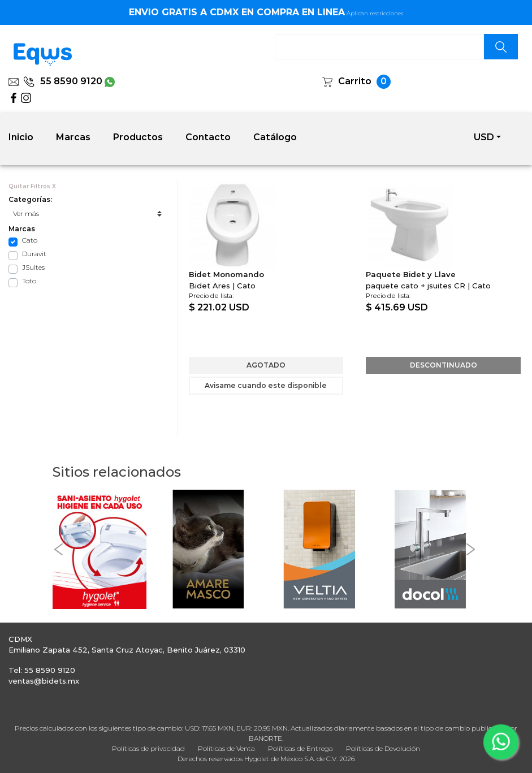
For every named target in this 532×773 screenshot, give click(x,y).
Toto (29, 281)
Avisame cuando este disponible (266, 385)
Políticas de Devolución (383, 748)
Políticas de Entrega (300, 748)
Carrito (355, 81)
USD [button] (484, 137)
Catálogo (275, 137)
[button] (58, 549)
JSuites (33, 267)
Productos (138, 137)
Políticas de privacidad (148, 748)
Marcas (73, 137)
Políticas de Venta (226, 748)
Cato (30, 240)
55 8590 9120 (63, 81)
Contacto (208, 137)
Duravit (34, 254)
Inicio (21, 137)
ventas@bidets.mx (44, 681)
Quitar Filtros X (32, 186)
